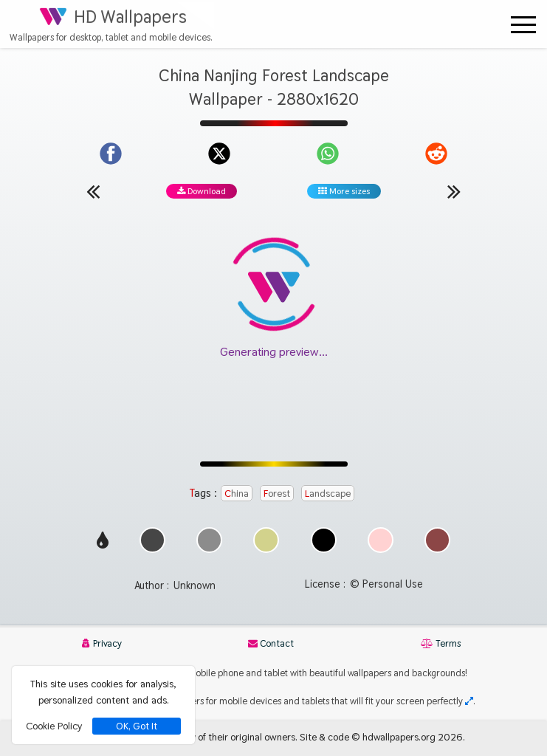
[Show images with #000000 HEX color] (324, 549)
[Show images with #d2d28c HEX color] (266, 549)
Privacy (102, 643)
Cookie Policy (54, 726)
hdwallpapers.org (399, 737)
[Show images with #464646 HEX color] (152, 549)
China (237, 493)
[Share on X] (219, 154)
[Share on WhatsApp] (328, 154)
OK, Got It (137, 726)
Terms (441, 643)
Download (202, 191)
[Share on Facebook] (111, 154)
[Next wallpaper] (454, 191)
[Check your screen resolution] (469, 701)
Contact (271, 643)
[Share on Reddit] (436, 154)
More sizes (344, 191)
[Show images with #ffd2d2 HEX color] (381, 549)
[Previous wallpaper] (93, 191)
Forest (277, 493)
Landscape (328, 493)
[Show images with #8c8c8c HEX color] (209, 549)
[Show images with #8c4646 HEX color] (437, 549)
